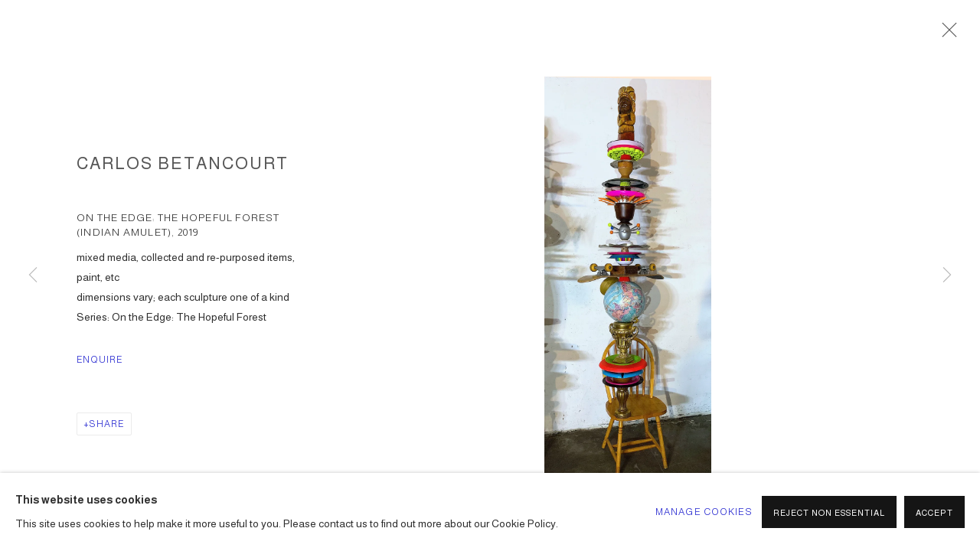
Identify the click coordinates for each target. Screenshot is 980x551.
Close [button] (946, 34)
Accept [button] (934, 513)
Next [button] (947, 275)
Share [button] (107, 424)
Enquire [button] (100, 360)
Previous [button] (33, 275)
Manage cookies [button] (704, 512)
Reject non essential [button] (829, 513)
